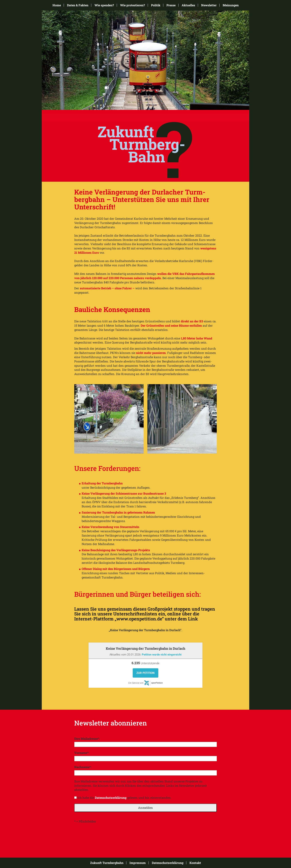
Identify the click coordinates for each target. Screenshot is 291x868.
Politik (156, 5)
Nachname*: (83, 767)
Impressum (138, 863)
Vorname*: (82, 753)
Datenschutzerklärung (111, 798)
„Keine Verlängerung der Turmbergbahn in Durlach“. (145, 630)
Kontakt (195, 863)
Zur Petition (145, 673)
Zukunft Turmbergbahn (107, 863)
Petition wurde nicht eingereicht (162, 655)
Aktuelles (188, 5)
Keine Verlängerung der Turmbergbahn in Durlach (145, 648)
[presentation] (102, 835)
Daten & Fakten (78, 5)
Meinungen (231, 5)
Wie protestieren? (133, 5)
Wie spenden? (104, 5)
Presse (171, 5)
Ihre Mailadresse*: (87, 739)
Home (57, 5)
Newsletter (209, 5)
